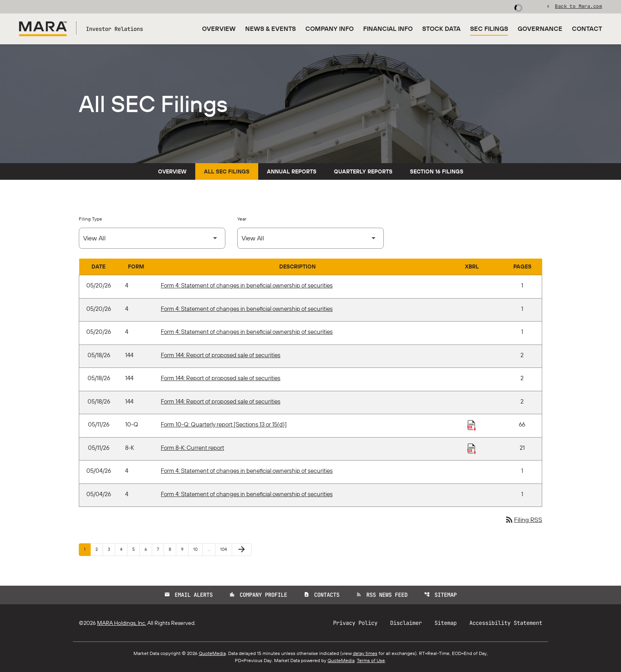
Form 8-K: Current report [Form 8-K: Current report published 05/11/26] (192, 448)
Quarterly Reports (363, 171)
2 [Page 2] (99, 549)
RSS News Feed (382, 595)
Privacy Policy (355, 623)
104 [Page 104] (225, 549)
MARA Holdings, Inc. (122, 623)
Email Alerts (189, 595)
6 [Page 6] (148, 549)
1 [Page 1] (87, 549)
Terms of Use (371, 660)
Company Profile (258, 595)
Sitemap (440, 595)
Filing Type (90, 219)
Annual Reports (292, 171)
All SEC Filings (227, 171)
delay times (365, 653)
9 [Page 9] (185, 549)
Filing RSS (523, 520)
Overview (219, 29)
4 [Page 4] (124, 549)
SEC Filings (489, 29)
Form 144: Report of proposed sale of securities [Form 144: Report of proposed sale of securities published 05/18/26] (221, 355)
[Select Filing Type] (152, 238)
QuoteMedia (212, 653)
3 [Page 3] (111, 549)
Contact (587, 29)
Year (242, 219)
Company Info (330, 29)
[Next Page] (242, 550)
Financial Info (388, 29)
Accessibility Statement (506, 623)
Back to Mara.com (578, 6)
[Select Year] (310, 238)
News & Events (270, 29)
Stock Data (441, 29)
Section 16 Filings (437, 171)
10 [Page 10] (198, 549)
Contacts (322, 595)
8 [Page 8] (172, 549)
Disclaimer (406, 623)
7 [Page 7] (160, 549)
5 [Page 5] (136, 549)
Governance (540, 29)
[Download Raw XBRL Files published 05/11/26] (472, 425)
